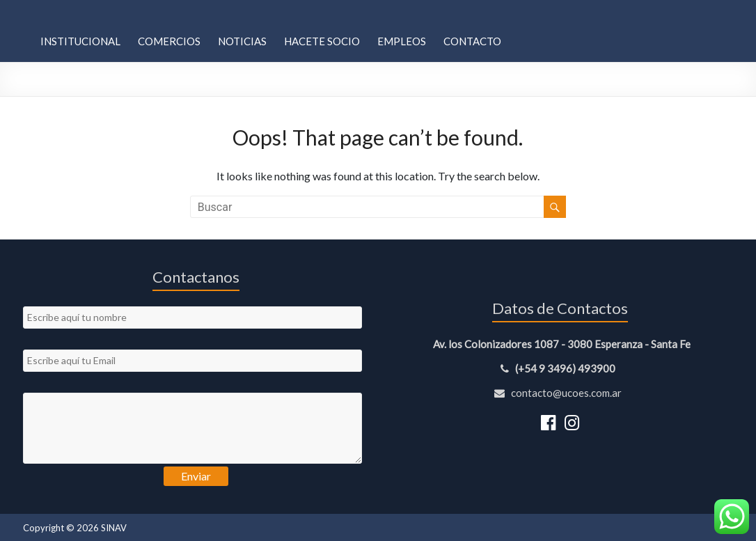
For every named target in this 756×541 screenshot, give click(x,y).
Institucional (80, 41)
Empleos (402, 41)
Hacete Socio (322, 41)
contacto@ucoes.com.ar (560, 393)
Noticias (242, 41)
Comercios (169, 41)
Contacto (472, 41)
